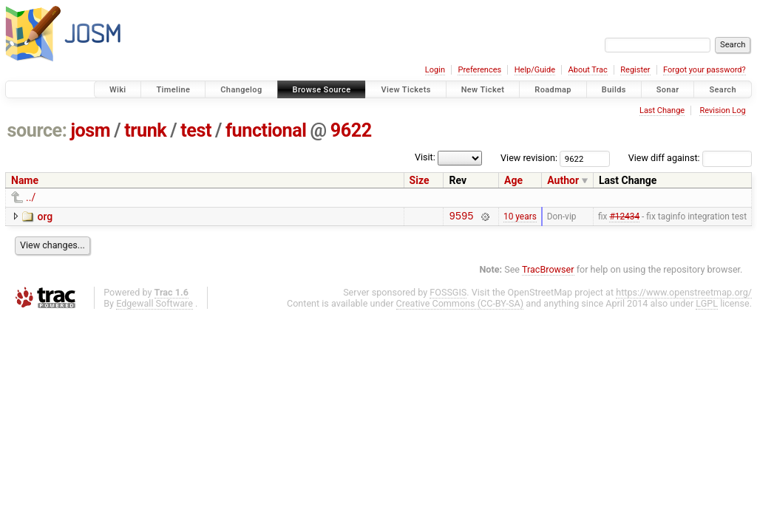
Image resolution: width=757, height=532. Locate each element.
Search (723, 90)
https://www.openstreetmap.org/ (684, 294)
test (196, 130)
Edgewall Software (155, 306)
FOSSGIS (448, 294)
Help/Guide (535, 70)
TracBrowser (548, 272)
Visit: (425, 157)
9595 (461, 218)
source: (37, 130)
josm (90, 130)
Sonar (668, 90)
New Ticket (483, 90)
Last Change (662, 110)
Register (635, 70)
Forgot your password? (705, 70)
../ (31, 197)
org (45, 216)
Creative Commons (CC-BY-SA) (460, 306)
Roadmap (553, 90)
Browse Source (322, 90)
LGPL (707, 306)
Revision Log (722, 110)
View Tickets (405, 90)
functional (266, 130)
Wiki (118, 90)
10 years (520, 217)
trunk (145, 130)
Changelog (241, 90)
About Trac (588, 70)
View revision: (529, 158)
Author (563, 180)
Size (420, 180)
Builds (614, 90)
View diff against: (690, 158)
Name (25, 180)
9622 (351, 130)
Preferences (479, 70)
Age (513, 180)
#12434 (624, 217)
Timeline (173, 90)
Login (435, 70)
